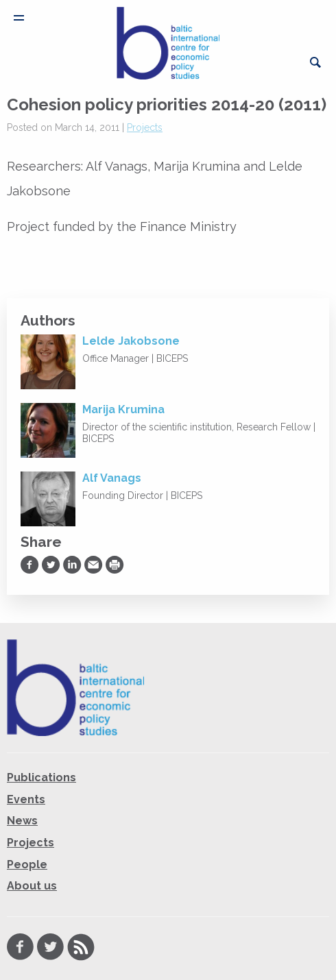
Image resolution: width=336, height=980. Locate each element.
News (22, 821)
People (27, 865)
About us (32, 886)
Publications (41, 777)
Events (26, 799)
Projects (145, 127)
